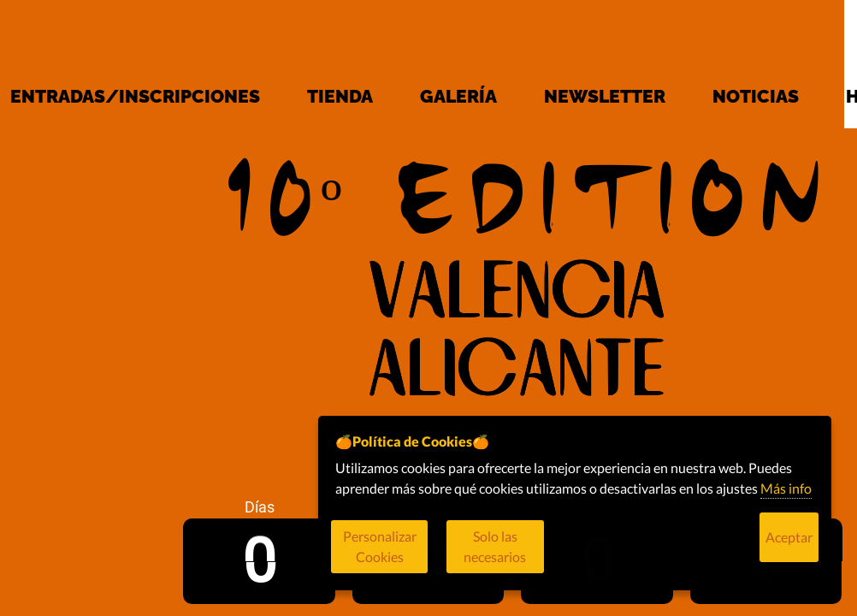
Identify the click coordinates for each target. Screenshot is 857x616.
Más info (786, 507)
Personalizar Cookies (399, 556)
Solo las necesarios (547, 556)
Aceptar (789, 556)
